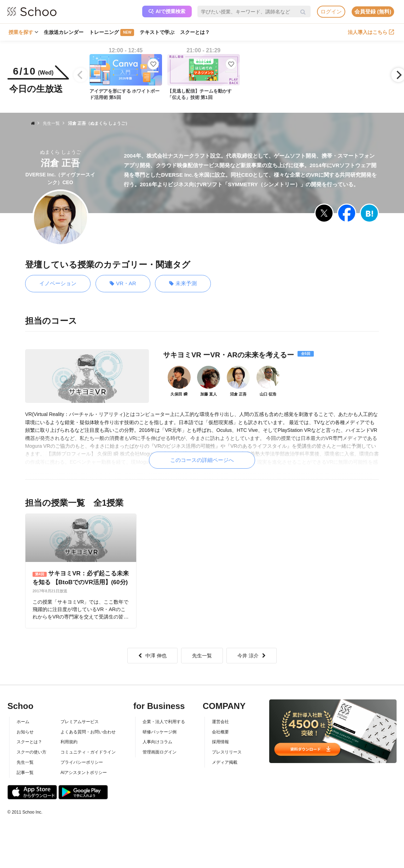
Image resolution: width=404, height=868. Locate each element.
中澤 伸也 (152, 656)
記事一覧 (25, 773)
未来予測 (183, 284)
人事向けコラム (157, 742)
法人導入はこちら (371, 32)
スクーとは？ (195, 32)
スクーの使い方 (31, 752)
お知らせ (25, 732)
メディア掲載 (225, 762)
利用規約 (69, 742)
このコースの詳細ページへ (202, 460)
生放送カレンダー (64, 32)
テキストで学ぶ (157, 32)
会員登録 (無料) (373, 11)
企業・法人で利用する (164, 722)
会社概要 (220, 732)
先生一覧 (202, 656)
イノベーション (58, 283)
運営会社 (220, 722)
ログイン (331, 11)
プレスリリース (227, 752)
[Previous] (81, 75)
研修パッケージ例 (160, 732)
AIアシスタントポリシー (84, 773)
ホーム (23, 722)
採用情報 (220, 742)
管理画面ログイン (160, 752)
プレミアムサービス (80, 722)
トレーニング (112, 33)
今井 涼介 (252, 656)
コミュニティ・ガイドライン (88, 752)
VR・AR (123, 284)
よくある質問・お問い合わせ (88, 732)
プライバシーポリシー (82, 762)
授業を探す (23, 32)
